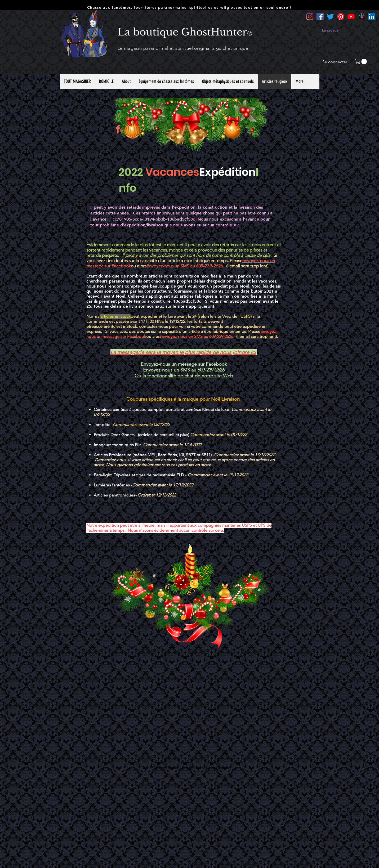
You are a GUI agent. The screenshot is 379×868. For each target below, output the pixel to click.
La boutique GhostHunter (182, 32)
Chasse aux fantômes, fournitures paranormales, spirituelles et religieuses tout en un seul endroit (189, 7)
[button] (361, 62)
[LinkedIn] (372, 17)
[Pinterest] (341, 17)
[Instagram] (310, 17)
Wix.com (223, 768)
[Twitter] (330, 17)
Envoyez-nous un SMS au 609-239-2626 (185, 266)
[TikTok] (361, 17)
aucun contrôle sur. (221, 225)
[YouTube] (351, 17)
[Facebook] (320, 17)
